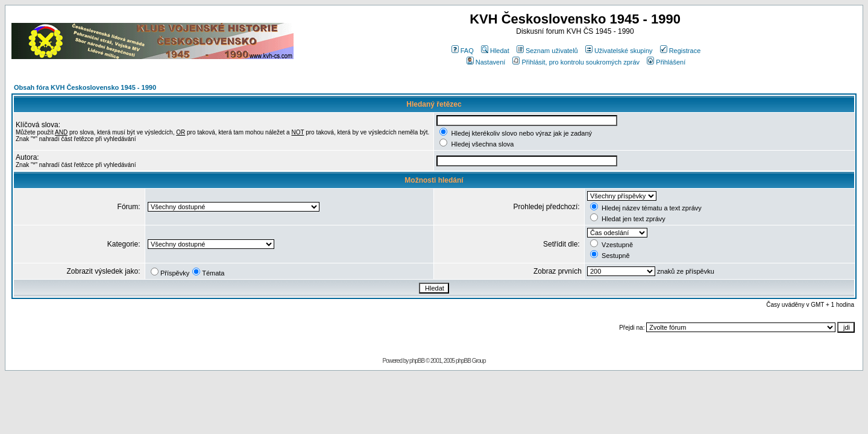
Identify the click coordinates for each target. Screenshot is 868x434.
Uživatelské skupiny (619, 51)
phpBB (417, 361)
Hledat (495, 51)
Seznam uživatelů (547, 51)
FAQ (463, 51)
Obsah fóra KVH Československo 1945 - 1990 (85, 87)
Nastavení (486, 62)
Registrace (681, 51)
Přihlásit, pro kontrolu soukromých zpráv (576, 62)
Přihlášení (666, 62)
